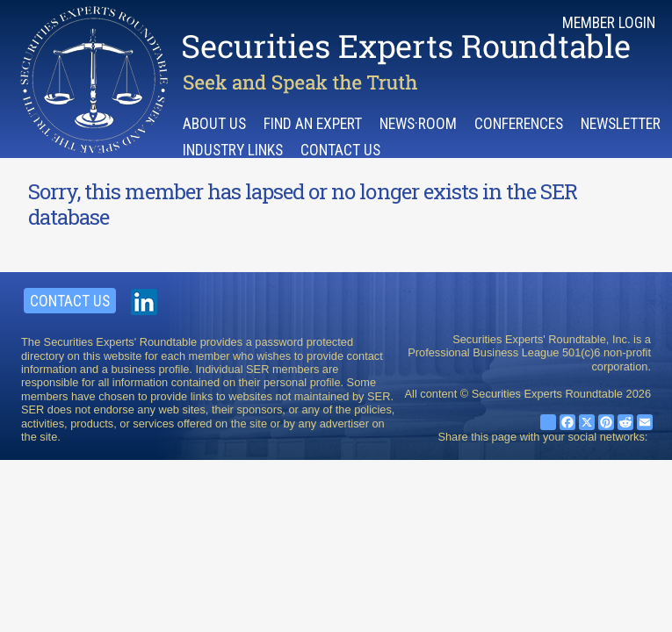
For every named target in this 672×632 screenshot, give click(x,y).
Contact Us (340, 150)
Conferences (519, 124)
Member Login (609, 23)
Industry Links (233, 150)
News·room (418, 124)
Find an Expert (313, 124)
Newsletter (621, 124)
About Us (214, 124)
